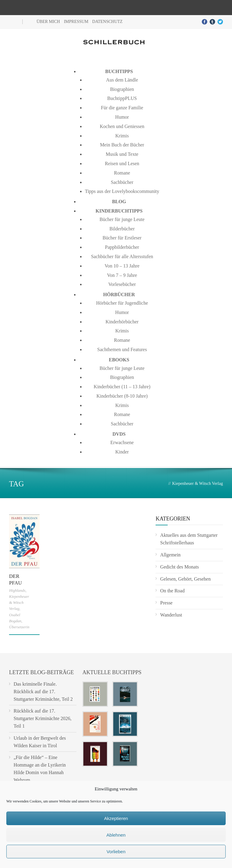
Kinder (122, 452)
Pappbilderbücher (122, 247)
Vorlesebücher (122, 284)
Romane (122, 173)
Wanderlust (171, 615)
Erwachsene (122, 442)
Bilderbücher (122, 229)
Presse (166, 603)
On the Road (172, 591)
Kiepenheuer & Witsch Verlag (19, 602)
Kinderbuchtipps (119, 211)
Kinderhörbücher (122, 322)
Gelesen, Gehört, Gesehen (185, 579)
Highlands (17, 590)
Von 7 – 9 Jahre (122, 275)
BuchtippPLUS (122, 98)
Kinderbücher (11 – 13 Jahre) (122, 387)
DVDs (119, 434)
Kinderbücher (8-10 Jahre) (122, 396)
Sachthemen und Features (122, 349)
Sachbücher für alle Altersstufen (122, 256)
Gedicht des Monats (179, 567)
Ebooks (119, 360)
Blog (119, 202)
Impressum (76, 22)
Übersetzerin (19, 627)
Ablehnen (116, 835)
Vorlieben (116, 852)
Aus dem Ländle (122, 80)
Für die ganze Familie (122, 108)
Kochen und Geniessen (122, 126)
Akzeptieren (116, 818)
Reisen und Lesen (122, 163)
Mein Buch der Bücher (122, 145)
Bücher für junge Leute (122, 219)
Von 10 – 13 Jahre (122, 266)
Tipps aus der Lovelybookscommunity (122, 191)
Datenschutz (107, 22)
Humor (122, 117)
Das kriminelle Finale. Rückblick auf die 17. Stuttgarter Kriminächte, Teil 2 (43, 692)
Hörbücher (119, 295)
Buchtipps (119, 71)
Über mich (48, 22)
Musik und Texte (122, 154)
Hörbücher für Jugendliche (122, 303)
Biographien (122, 89)
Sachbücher (122, 182)
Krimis (122, 136)
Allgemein (170, 555)
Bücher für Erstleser (122, 238)
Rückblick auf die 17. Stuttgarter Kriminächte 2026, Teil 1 (43, 718)
